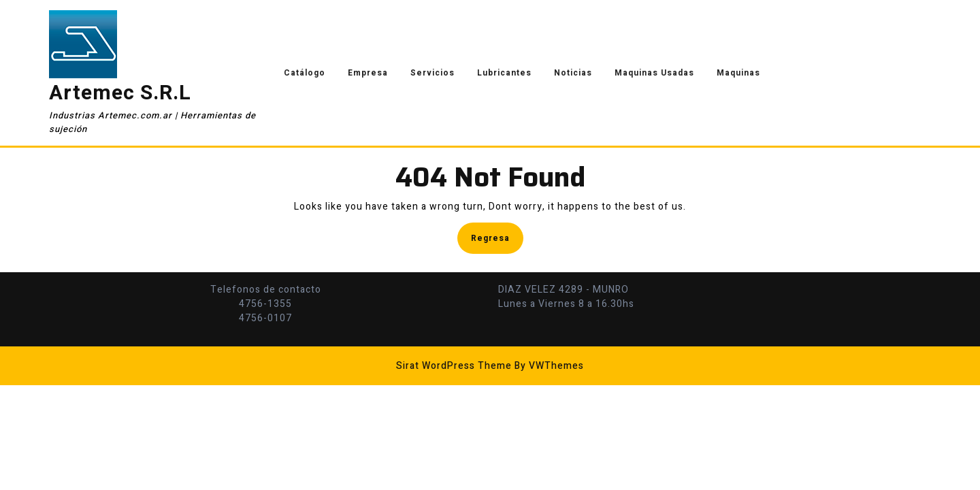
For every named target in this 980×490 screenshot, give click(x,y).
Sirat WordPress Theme (454, 366)
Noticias (573, 73)
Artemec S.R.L (120, 93)
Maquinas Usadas (654, 73)
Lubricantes (504, 73)
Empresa (368, 73)
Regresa (497, 237)
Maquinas (738, 73)
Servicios (432, 73)
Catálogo (305, 73)
